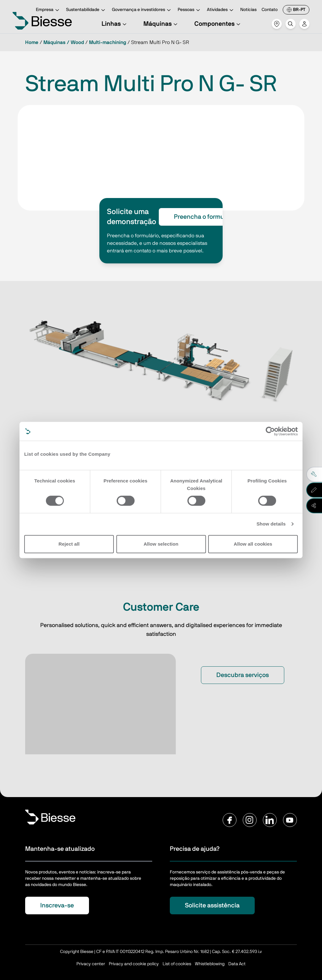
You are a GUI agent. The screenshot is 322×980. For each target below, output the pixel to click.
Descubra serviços (243, 675)
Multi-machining (108, 42)
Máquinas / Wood (64, 42)
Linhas (115, 24)
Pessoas (190, 10)
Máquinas (161, 24)
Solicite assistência (212, 906)
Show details (271, 524)
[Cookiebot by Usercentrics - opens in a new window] (270, 431)
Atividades (221, 10)
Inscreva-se (57, 906)
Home (32, 42)
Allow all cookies (253, 544)
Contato (270, 10)
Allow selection (161, 544)
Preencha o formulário (205, 217)
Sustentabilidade (86, 10)
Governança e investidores (142, 10)
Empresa (48, 10)
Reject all (69, 544)
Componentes (218, 24)
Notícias (248, 10)
